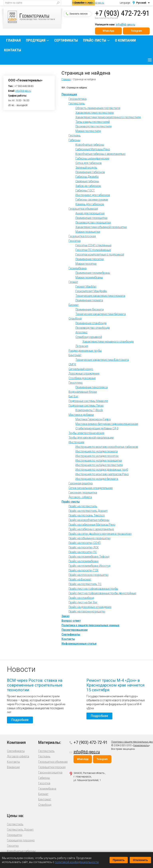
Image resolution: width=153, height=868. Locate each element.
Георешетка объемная (83, 209)
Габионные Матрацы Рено (93, 149)
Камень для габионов (90, 204)
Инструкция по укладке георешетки (99, 460)
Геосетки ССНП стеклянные (93, 245)
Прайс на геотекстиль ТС (85, 584)
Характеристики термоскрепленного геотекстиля (108, 117)
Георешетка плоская (82, 236)
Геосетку (13, 846)
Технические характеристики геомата (100, 296)
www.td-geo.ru (97, 3)
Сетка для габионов (89, 163)
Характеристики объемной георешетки (101, 227)
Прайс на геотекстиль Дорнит (88, 511)
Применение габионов (90, 172)
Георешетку (15, 835)
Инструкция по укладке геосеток (97, 456)
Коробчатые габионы (90, 145)
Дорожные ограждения (84, 374)
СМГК (72, 364)
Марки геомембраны (89, 277)
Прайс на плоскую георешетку (89, 575)
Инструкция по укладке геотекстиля (99, 465)
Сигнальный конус (81, 369)
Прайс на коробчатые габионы (89, 520)
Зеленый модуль (86, 168)
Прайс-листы (95, 40)
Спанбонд (75, 319)
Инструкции (76, 442)
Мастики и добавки (81, 415)
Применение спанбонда (91, 323)
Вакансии (13, 767)
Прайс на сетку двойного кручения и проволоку (100, 534)
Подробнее (20, 720)
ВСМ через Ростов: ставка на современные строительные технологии (35, 685)
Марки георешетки (88, 232)
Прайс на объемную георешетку (90, 538)
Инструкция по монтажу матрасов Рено (102, 474)
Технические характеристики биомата (101, 314)
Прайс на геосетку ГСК (83, 570)
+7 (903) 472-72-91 (122, 13)
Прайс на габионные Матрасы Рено (92, 525)
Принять (119, 860)
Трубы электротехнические (86, 433)
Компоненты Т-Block (89, 410)
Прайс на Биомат (80, 579)
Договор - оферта (80, 497)
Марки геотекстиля (88, 131)
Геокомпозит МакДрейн (91, 291)
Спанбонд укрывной (89, 337)
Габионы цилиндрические (92, 158)
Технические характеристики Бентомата (102, 360)
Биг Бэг (73, 396)
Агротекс (81, 332)
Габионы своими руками (92, 200)
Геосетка (75, 241)
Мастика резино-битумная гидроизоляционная (107, 424)
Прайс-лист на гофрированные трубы (93, 589)
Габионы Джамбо (87, 177)
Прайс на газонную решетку (87, 612)
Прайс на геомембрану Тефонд (89, 557)
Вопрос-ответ (71, 621)
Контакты (13, 50)
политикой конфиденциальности (77, 862)
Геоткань (75, 136)
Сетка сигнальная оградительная (91, 488)
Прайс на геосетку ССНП (85, 543)
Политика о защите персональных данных (90, 625)
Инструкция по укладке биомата (97, 479)
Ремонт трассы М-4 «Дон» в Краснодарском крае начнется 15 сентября (115, 685)
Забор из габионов (88, 186)
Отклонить (140, 860)
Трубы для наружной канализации (91, 438)
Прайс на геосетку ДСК (84, 547)
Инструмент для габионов (93, 195)
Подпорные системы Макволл (88, 401)
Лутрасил (82, 346)
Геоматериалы (141, 745)
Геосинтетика (77, 99)
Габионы (74, 140)
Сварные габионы (87, 181)
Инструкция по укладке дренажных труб (102, 470)
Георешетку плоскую (21, 840)
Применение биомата (90, 309)
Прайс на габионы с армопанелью (91, 529)
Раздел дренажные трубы (85, 351)
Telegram (136, 31)
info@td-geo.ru (126, 24)
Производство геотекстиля (94, 126)
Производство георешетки (93, 222)
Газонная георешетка (83, 493)
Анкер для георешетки (90, 213)
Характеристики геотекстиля (95, 113)
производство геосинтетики (34, 17)
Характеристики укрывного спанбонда (108, 341)
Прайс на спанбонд (81, 598)
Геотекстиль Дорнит (20, 830)
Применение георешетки (91, 218)
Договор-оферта (18, 756)
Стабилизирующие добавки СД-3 (97, 428)
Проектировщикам (75, 630)
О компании (125, 40)
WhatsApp (108, 31)
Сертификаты (66, 40)
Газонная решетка (81, 483)
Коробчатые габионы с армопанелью (101, 154)
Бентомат (75, 355)
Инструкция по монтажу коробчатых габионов (107, 447)
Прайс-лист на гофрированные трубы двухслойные (102, 593)
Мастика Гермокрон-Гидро (93, 419)
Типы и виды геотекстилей (93, 122)
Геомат (73, 282)
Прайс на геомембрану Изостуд (89, 566)
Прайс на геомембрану (84, 561)
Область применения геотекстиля (98, 108)
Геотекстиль (77, 103)
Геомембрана (77, 268)
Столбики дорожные (82, 378)
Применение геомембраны (93, 273)
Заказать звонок (77, 14)
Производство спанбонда (93, 328)
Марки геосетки (86, 264)
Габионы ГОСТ (85, 190)
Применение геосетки (90, 259)
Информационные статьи (79, 644)
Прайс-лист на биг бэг (83, 602)
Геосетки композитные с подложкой (100, 255)
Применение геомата (89, 300)
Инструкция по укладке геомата (97, 451)
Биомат (74, 305)
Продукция (36, 40)
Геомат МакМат (86, 287)
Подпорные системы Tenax (86, 406)
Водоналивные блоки (83, 392)
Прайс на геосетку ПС (83, 552)
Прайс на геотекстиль (83, 506)
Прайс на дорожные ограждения (90, 607)
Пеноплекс (76, 383)
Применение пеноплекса (92, 387)
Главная (13, 40)
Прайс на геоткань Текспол (87, 515)
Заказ (65, 616)
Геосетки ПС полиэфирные (93, 250)
